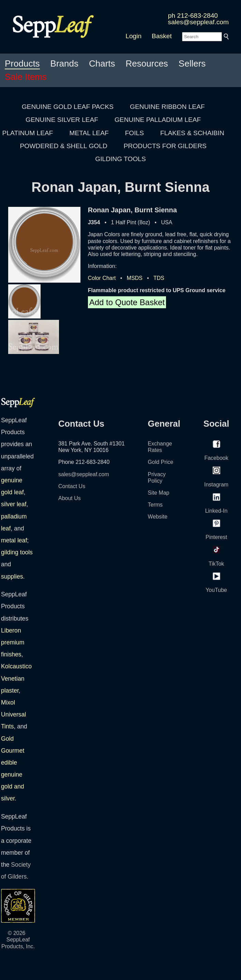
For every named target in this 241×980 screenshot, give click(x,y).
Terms (155, 505)
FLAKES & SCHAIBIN (192, 133)
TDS (159, 278)
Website (158, 517)
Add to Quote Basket (127, 302)
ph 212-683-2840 (193, 16)
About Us (70, 498)
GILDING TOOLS (120, 159)
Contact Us (72, 486)
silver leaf (14, 504)
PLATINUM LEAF (28, 133)
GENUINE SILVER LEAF (62, 120)
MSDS (135, 278)
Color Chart (102, 278)
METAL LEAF (89, 133)
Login (133, 36)
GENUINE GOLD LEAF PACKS (68, 107)
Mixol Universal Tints (13, 714)
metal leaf (14, 540)
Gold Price (161, 462)
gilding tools (17, 552)
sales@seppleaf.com (198, 22)
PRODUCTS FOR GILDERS (165, 146)
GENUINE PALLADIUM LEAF (158, 120)
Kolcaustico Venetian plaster (16, 678)
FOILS (134, 133)
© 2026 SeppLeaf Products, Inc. (18, 940)
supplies (12, 577)
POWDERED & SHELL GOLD (64, 146)
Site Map (159, 493)
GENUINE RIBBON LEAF (167, 107)
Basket (162, 36)
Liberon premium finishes (13, 642)
